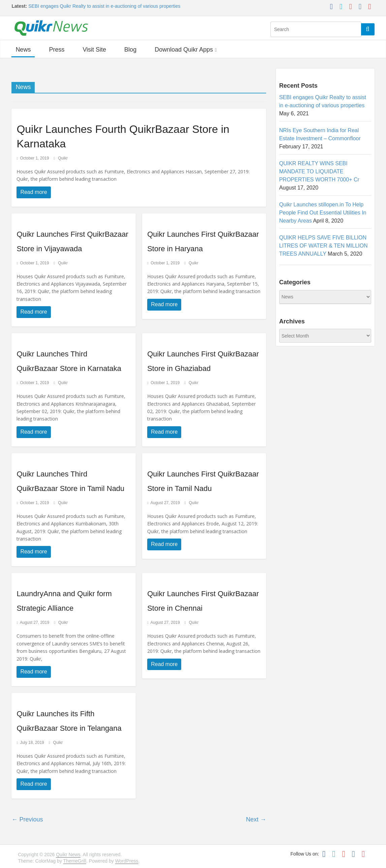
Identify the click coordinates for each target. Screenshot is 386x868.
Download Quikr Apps (184, 50)
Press (57, 50)
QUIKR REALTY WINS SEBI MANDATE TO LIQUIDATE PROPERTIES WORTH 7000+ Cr (319, 171)
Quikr (63, 158)
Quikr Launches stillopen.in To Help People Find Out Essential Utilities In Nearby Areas (323, 213)
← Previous (27, 819)
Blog (130, 50)
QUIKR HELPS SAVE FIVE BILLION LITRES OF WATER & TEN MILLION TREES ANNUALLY (324, 246)
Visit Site (94, 50)
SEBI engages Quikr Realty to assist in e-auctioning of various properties (104, 6)
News (23, 50)
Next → (256, 819)
